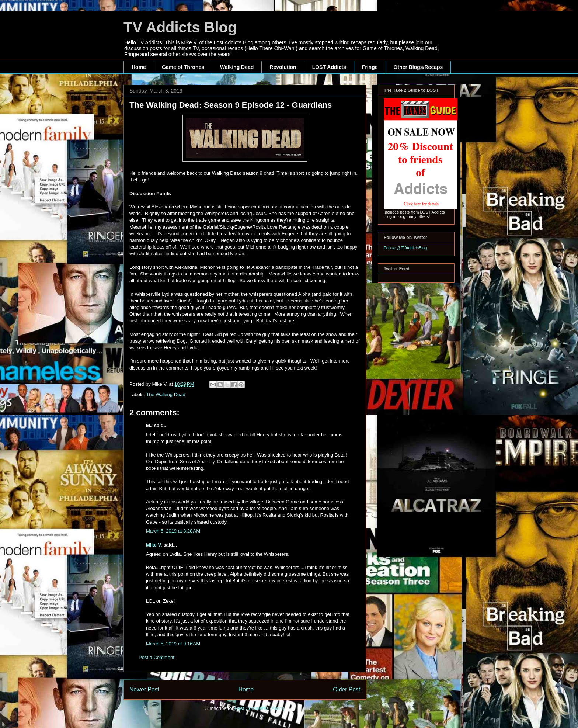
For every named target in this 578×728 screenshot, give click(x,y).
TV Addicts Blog (180, 27)
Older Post (347, 689)
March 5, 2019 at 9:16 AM (173, 644)
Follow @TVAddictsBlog (405, 248)
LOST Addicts (329, 67)
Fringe (370, 67)
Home (139, 67)
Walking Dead (237, 67)
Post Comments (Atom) (259, 708)
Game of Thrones (183, 67)
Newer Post (144, 689)
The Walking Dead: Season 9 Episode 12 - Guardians (231, 105)
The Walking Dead (166, 394)
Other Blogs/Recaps (418, 67)
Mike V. (154, 545)
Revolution (283, 67)
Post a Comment (156, 657)
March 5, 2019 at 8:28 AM (173, 531)
